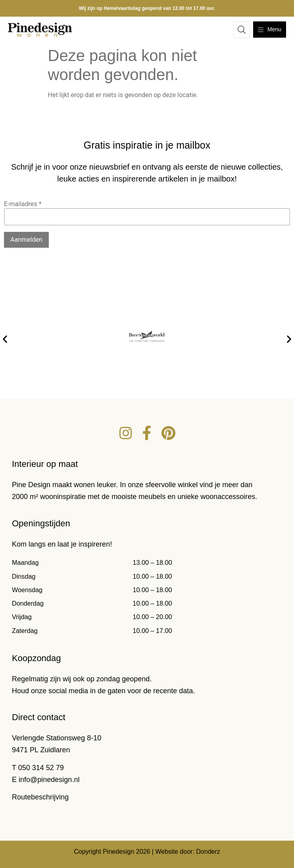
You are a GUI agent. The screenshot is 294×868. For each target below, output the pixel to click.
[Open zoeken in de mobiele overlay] (242, 30)
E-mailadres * (23, 204)
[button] (5, 339)
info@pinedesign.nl (49, 780)
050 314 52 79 (41, 768)
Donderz (208, 852)
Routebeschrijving (40, 797)
